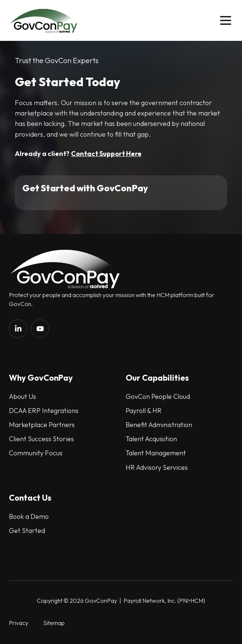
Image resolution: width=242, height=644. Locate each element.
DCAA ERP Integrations (44, 411)
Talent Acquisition (151, 439)
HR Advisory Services (157, 467)
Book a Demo (29, 516)
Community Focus (36, 453)
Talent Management (156, 453)
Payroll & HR (144, 411)
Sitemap (54, 623)
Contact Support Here (106, 154)
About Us (22, 396)
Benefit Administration (159, 425)
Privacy (19, 623)
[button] (226, 20)
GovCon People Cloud (158, 396)
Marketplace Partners (42, 425)
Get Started (27, 531)
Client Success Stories (41, 439)
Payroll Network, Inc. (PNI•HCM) (164, 601)
